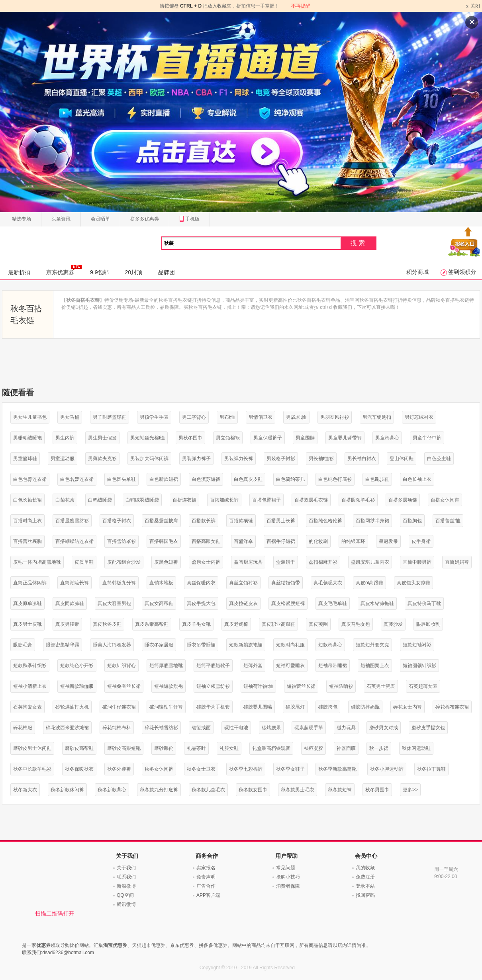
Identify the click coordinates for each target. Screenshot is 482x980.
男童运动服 (63, 459)
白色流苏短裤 (206, 479)
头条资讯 (61, 219)
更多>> (410, 790)
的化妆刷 (318, 541)
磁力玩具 (346, 728)
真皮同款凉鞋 (70, 603)
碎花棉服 (23, 728)
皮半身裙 (421, 541)
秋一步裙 (379, 748)
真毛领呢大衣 (328, 583)
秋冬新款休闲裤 (67, 790)
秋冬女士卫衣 (201, 769)
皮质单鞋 (84, 562)
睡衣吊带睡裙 (201, 645)
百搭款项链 (241, 521)
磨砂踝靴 (164, 748)
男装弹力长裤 (239, 459)
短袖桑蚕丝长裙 (124, 686)
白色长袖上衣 (417, 479)
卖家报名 (206, 868)
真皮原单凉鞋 (27, 603)
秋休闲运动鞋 (416, 748)
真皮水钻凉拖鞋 (377, 603)
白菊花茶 (65, 500)
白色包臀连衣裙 (30, 479)
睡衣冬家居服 (159, 645)
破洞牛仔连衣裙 (119, 707)
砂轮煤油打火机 (72, 707)
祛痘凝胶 (313, 748)
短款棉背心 (330, 645)
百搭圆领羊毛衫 (358, 500)
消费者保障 (288, 886)
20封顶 (133, 272)
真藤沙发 (393, 624)
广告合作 (206, 886)
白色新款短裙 (164, 479)
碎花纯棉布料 (117, 728)
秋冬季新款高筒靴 (337, 769)
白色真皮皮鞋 (248, 479)
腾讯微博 (126, 904)
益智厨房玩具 (248, 562)
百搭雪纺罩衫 (121, 541)
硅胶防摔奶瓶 (365, 707)
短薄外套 (253, 666)
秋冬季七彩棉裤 (246, 769)
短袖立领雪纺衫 (213, 686)
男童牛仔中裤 (427, 438)
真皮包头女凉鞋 (413, 583)
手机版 (189, 219)
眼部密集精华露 (63, 645)
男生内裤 (65, 438)
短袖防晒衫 (341, 686)
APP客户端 (208, 895)
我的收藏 (365, 868)
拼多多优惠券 (145, 219)
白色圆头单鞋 (121, 479)
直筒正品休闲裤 (30, 583)
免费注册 (365, 877)
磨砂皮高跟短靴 (124, 748)
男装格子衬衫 (281, 459)
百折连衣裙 (184, 500)
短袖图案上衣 (375, 666)
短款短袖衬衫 (417, 645)
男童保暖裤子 (268, 438)
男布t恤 (227, 417)
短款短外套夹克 (372, 645)
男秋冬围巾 (190, 438)
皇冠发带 (388, 541)
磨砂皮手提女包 (428, 728)
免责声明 (206, 877)
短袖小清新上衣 (30, 686)
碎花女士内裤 (408, 707)
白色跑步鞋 (377, 479)
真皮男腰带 (67, 624)
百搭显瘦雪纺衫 (72, 521)
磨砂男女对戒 (384, 728)
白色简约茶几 (290, 479)
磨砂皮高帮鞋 (79, 748)
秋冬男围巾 (377, 790)
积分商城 (417, 272)
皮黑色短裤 (166, 562)
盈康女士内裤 (206, 562)
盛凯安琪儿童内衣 (370, 562)
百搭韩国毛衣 (164, 541)
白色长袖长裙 (27, 500)
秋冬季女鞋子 (290, 769)
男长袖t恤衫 (321, 459)
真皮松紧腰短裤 (288, 603)
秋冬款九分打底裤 (159, 790)
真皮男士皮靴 (27, 624)
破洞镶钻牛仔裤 (166, 707)
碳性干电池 (236, 728)
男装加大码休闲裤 (149, 459)
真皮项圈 (318, 624)
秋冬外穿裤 (119, 769)
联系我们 (126, 877)
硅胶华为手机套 (213, 707)
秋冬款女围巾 (253, 790)
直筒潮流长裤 (74, 583)
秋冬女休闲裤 (159, 769)
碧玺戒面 (201, 728)
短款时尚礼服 (290, 645)
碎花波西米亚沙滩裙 (67, 728)
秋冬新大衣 (25, 790)
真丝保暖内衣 (201, 583)
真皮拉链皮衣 (243, 603)
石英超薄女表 (423, 686)
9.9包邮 (99, 272)
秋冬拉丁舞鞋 (431, 769)
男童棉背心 (387, 438)
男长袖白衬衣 (362, 459)
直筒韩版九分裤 (119, 583)
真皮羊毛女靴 (196, 624)
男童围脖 (305, 438)
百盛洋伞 (243, 541)
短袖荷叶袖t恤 (258, 686)
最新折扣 (19, 272)
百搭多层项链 (403, 500)
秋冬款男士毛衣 (298, 790)
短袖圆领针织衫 (419, 666)
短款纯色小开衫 (77, 666)
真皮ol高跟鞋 (369, 583)
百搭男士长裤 (281, 521)
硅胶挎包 (328, 707)
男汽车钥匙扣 (377, 417)
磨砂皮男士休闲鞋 (32, 748)
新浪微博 (126, 886)
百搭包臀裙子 (266, 500)
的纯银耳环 (353, 541)
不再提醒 (301, 6)
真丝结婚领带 (286, 583)
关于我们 (126, 868)
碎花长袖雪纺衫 (161, 728)
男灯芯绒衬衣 (419, 417)
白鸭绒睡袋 (100, 500)
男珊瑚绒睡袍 (27, 438)
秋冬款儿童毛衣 (208, 790)
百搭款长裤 (204, 521)
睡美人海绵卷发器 (112, 645)
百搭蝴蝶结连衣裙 (74, 541)
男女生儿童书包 (30, 417)
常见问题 (286, 868)
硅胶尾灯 (295, 707)
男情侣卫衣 (261, 417)
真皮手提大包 (201, 603)
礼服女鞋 (229, 748)
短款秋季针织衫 (30, 666)
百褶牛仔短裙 (281, 541)
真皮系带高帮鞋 (152, 624)
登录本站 (365, 886)
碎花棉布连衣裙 (452, 707)
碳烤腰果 (271, 728)
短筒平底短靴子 (213, 666)
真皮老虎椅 (236, 624)
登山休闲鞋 (402, 459)
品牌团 (167, 272)
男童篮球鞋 (25, 459)
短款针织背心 (121, 666)
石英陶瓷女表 (27, 707)
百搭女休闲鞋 (445, 500)
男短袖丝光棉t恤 (148, 438)
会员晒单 (100, 219)
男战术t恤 (296, 417)
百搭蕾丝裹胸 (27, 541)
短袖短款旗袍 (169, 686)
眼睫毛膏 (23, 645)
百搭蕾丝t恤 (448, 521)
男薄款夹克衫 (102, 459)
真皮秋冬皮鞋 (107, 624)
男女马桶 (70, 417)
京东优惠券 (64, 270)
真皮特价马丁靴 (424, 603)
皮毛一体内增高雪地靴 (37, 562)
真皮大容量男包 (114, 603)
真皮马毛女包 (356, 624)
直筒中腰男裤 (417, 562)
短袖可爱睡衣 (290, 666)
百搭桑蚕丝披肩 (161, 521)
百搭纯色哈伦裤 (325, 521)
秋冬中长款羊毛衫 (32, 769)
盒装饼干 (286, 562)
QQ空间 (125, 895)
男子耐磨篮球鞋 (110, 417)
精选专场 (22, 219)
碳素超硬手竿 (309, 728)
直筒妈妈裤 (457, 562)
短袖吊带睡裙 (333, 666)
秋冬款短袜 (340, 790)
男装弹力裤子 (196, 459)
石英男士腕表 (381, 686)
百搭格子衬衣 (117, 521)
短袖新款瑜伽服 (77, 686)
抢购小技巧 (288, 877)
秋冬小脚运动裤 (387, 769)
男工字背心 (194, 417)
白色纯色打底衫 (335, 479)
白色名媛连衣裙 (77, 479)
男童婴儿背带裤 (345, 438)
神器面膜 (346, 748)
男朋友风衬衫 (335, 417)
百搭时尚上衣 (27, 521)
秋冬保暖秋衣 (79, 769)
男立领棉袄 (228, 438)
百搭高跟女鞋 (206, 541)
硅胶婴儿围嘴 (258, 707)
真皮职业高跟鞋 (278, 624)
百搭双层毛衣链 (311, 500)
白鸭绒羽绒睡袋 (142, 500)
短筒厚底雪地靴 (166, 666)
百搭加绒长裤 (224, 500)
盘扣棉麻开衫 (323, 562)
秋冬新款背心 (112, 790)
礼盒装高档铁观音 (271, 748)
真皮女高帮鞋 (159, 603)
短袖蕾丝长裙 (301, 686)
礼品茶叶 (196, 748)
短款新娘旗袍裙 (246, 645)
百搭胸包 (412, 521)
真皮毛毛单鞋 (333, 603)
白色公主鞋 (439, 459)
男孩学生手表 (154, 417)
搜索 (359, 243)
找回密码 (365, 895)
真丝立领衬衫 (243, 583)
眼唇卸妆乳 (428, 624)
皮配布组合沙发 (124, 562)
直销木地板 (161, 583)
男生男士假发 (102, 438)
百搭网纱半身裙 (372, 521)
